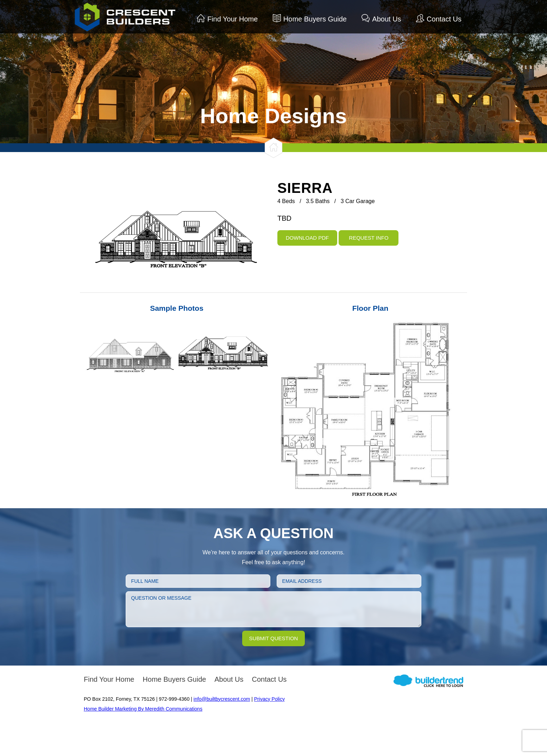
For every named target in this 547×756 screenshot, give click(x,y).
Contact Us (444, 19)
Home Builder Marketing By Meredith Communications (143, 709)
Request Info (369, 238)
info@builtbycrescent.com (222, 699)
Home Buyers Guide (315, 19)
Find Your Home (232, 19)
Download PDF (307, 238)
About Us (386, 19)
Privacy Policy (269, 699)
